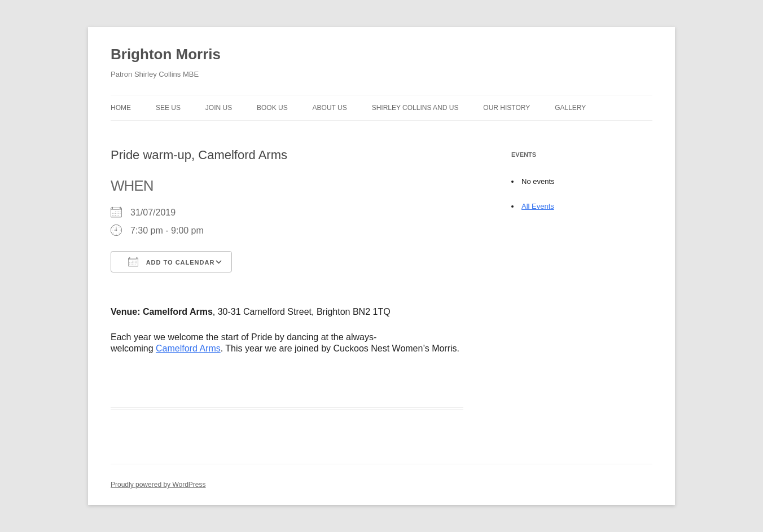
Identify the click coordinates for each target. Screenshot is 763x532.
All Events (538, 206)
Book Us (272, 108)
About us (330, 108)
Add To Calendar (171, 262)
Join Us (219, 108)
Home (121, 108)
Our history (507, 108)
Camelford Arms (188, 348)
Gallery (570, 108)
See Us (168, 108)
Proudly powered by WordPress (158, 485)
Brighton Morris (166, 54)
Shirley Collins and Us (415, 108)
